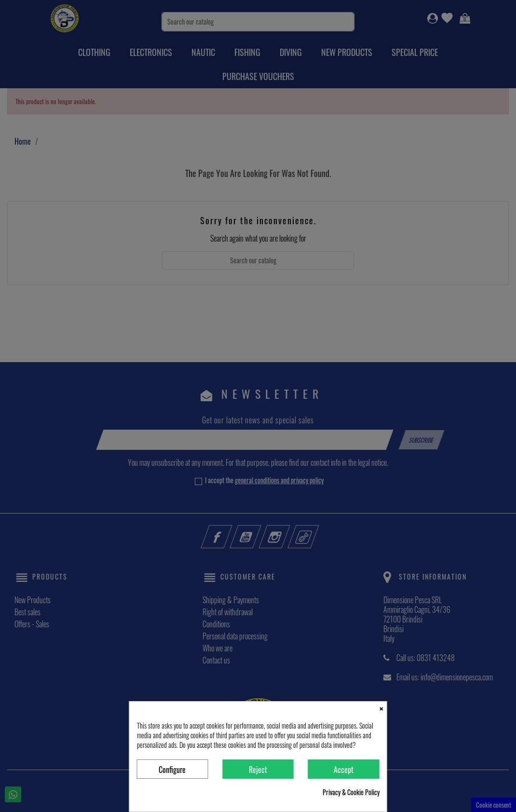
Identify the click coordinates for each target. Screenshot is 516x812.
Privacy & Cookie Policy (351, 792)
